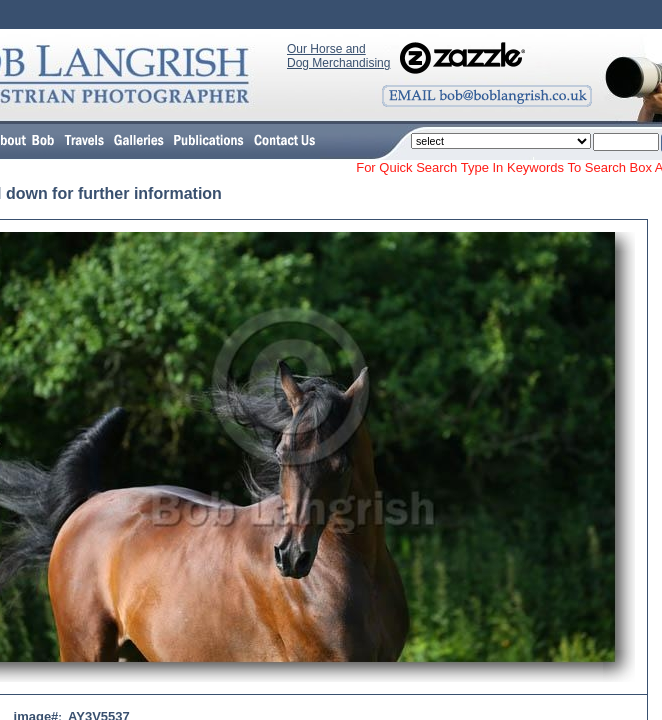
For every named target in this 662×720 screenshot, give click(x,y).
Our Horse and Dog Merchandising (338, 56)
